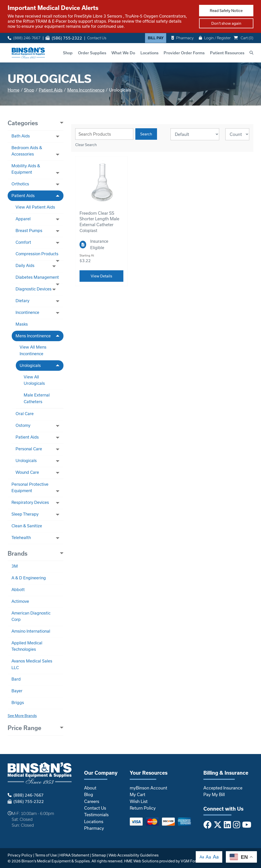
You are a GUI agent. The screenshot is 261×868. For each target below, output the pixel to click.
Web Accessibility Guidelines (134, 855)
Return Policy (143, 808)
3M (15, 566)
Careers (92, 801)
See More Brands (22, 716)
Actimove (20, 601)
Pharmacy (182, 38)
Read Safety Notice (226, 11)
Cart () (244, 38)
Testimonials (96, 815)
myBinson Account (148, 788)
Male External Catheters (37, 398)
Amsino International (31, 631)
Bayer (17, 691)
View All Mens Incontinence (33, 350)
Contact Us (97, 38)
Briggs (18, 703)
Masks (22, 324)
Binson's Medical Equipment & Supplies (56, 861)
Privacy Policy (20, 855)
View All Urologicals (34, 380)
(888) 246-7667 (24, 38)
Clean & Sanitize (27, 526)
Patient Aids (51, 90)
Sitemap (99, 855)
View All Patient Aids (35, 207)
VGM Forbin (191, 861)
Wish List (139, 801)
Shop (68, 53)
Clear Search (86, 145)
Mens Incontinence (86, 90)
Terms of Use (46, 855)
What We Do (123, 53)
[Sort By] (195, 134)
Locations (149, 53)
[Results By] (237, 134)
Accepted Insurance (223, 788)
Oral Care (25, 414)
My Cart (138, 794)
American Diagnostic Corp (31, 616)
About (90, 788)
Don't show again (226, 23)
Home (14, 90)
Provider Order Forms (184, 53)
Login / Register (215, 38)
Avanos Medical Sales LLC (32, 664)
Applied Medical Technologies (27, 646)
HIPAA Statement (74, 855)
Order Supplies (92, 53)
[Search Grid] (104, 134)
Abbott (18, 590)
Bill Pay (156, 38)
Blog (89, 794)
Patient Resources (227, 53)
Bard (16, 679)
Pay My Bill (214, 794)
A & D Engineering (29, 578)
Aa (202, 857)
